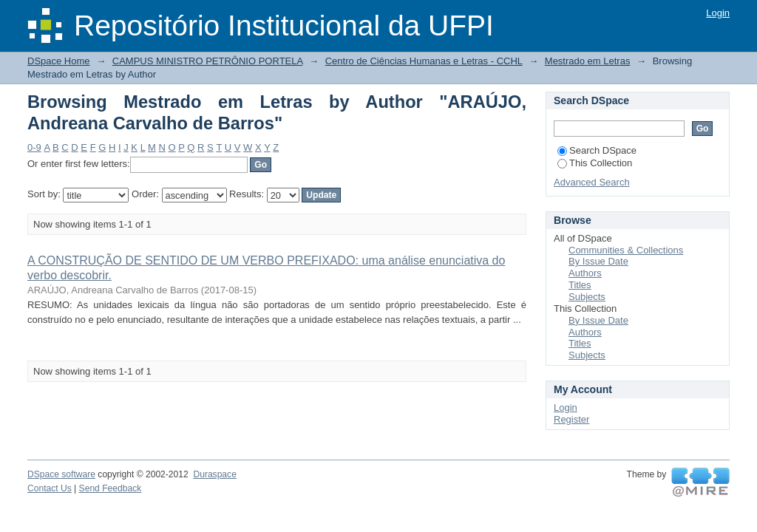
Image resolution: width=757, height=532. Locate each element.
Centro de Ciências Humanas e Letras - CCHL (424, 61)
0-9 (34, 147)
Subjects (587, 297)
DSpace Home (59, 61)
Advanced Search (592, 182)
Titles (580, 285)
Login (718, 13)
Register (571, 419)
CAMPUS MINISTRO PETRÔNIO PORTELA (208, 61)
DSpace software (61, 474)
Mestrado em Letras (588, 61)
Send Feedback (111, 488)
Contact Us (50, 488)
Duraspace (214, 474)
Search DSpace (597, 150)
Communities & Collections (626, 250)
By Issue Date (598, 261)
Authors (585, 273)
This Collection (595, 163)
